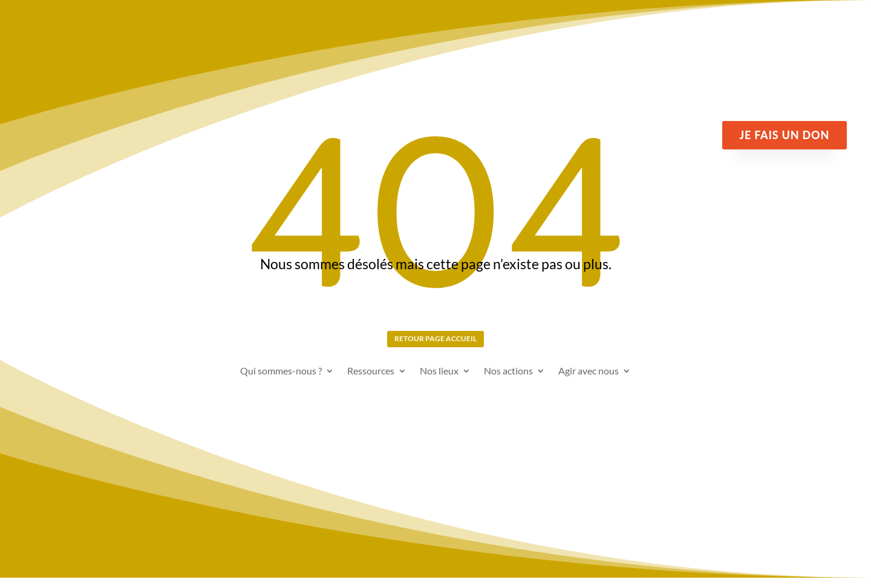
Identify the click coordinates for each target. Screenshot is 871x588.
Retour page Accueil (436, 343)
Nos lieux (439, 381)
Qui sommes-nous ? (281, 381)
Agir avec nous (589, 381)
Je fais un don (784, 135)
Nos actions (508, 381)
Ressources (371, 381)
